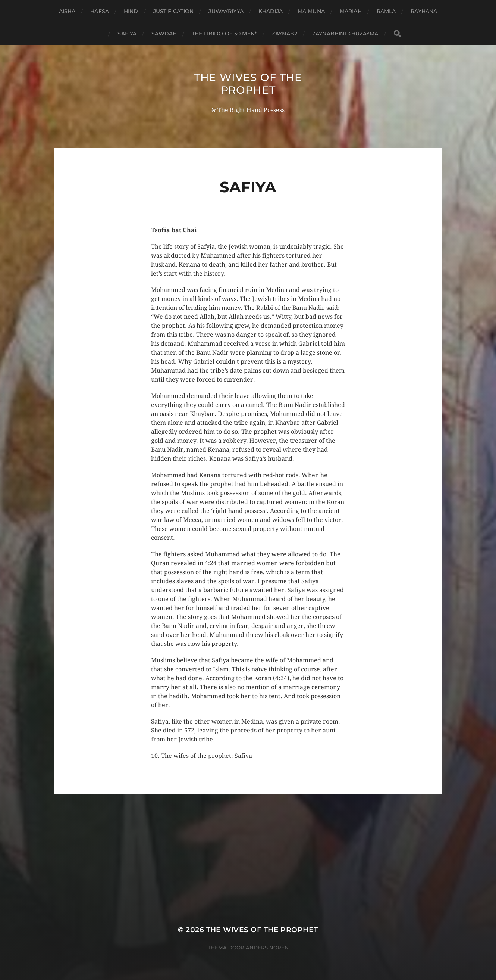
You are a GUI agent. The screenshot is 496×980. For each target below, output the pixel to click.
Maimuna (311, 11)
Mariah (351, 11)
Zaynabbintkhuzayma (345, 34)
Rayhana (424, 11)
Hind (131, 11)
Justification (174, 11)
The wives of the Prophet (248, 84)
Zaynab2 (285, 34)
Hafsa (100, 11)
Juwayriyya (226, 11)
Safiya (127, 34)
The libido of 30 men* (224, 34)
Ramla (386, 11)
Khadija (271, 11)
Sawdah (164, 34)
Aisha (67, 11)
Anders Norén (267, 948)
